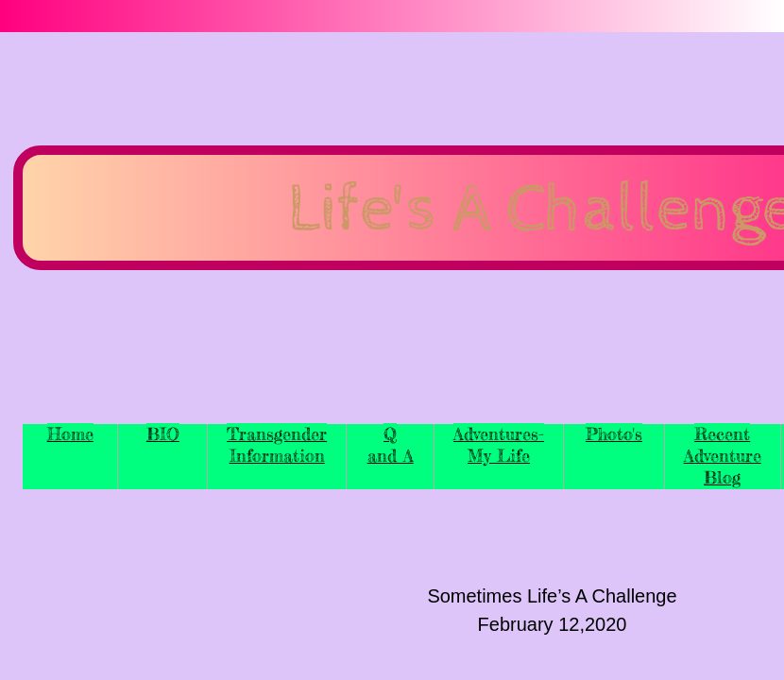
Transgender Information (277, 444)
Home (70, 433)
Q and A (391, 444)
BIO (163, 433)
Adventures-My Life (499, 444)
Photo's (614, 433)
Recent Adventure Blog (723, 455)
